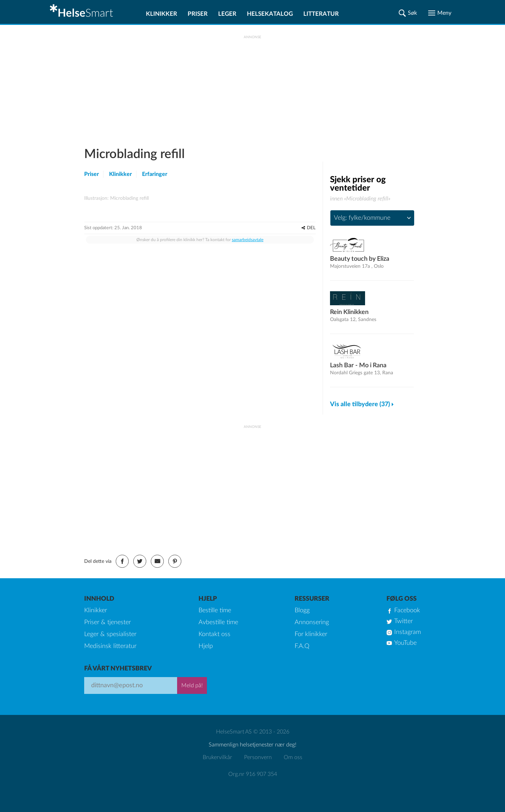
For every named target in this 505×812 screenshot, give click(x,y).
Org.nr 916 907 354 (253, 774)
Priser (198, 14)
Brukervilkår (217, 757)
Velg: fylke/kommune (362, 218)
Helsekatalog (270, 14)
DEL (311, 342)
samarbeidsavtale (248, 353)
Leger (227, 14)
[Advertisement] (252, 88)
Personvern (258, 757)
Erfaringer (155, 174)
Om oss (293, 757)
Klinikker (161, 14)
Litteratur (321, 14)
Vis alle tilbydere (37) (360, 404)
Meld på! (192, 685)
